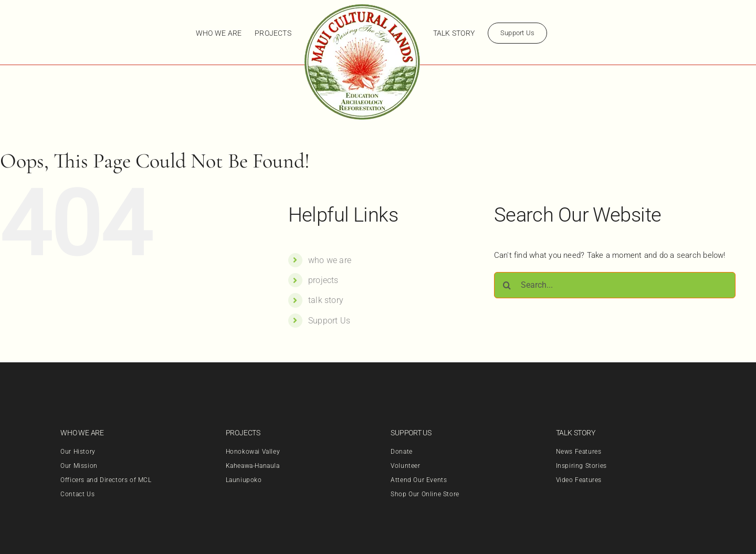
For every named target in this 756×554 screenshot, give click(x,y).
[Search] (507, 285)
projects (323, 280)
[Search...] (615, 285)
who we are (330, 260)
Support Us (329, 321)
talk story (326, 300)
